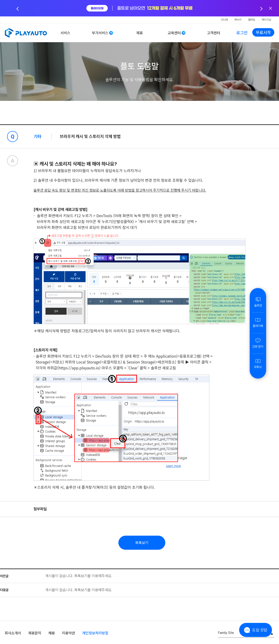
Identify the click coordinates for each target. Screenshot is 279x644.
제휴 (139, 33)
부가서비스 (100, 33)
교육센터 (174, 33)
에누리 (238, 20)
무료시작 (263, 32)
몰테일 (252, 20)
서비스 (65, 33)
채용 (52, 633)
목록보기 (142, 543)
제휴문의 (35, 633)
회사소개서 (13, 633)
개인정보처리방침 (95, 633)
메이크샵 (266, 20)
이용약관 (68, 633)
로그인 (242, 33)
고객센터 (214, 33)
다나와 (224, 20)
